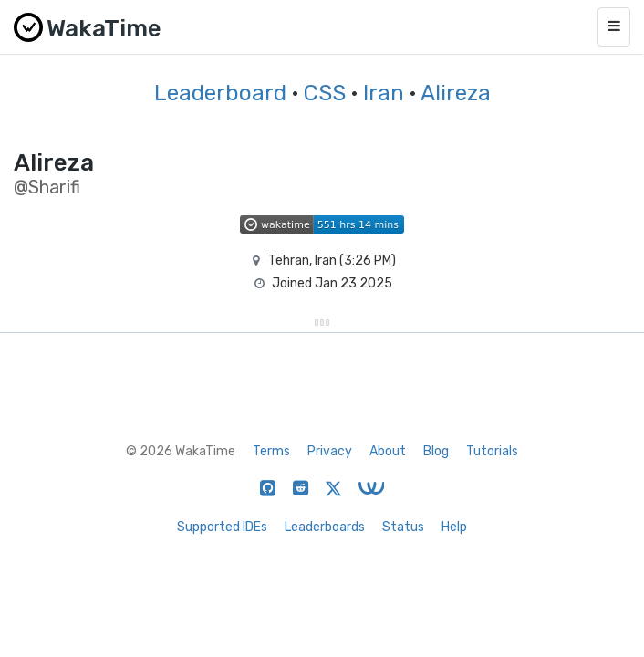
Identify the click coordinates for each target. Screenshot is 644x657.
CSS (325, 93)
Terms (271, 451)
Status (403, 527)
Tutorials (492, 451)
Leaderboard (220, 93)
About (388, 451)
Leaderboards (325, 527)
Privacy (330, 451)
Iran (384, 93)
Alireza (456, 93)
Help (454, 527)
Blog (436, 451)
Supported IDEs (222, 527)
